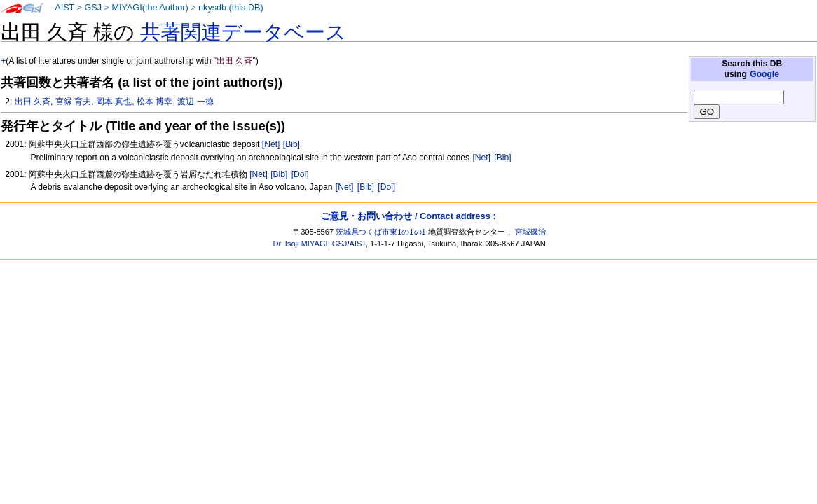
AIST (64, 8)
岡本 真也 (114, 101)
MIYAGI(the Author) (150, 8)
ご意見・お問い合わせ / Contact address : (408, 216)
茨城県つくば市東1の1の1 (381, 232)
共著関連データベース (243, 32)
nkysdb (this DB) (231, 8)
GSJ (93, 8)
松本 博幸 (155, 101)
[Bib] (291, 144)
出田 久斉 (33, 101)
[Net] (271, 144)
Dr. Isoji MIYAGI (301, 244)
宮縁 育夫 (73, 101)
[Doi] (300, 174)
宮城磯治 (530, 232)
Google (764, 74)
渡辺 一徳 (195, 101)
